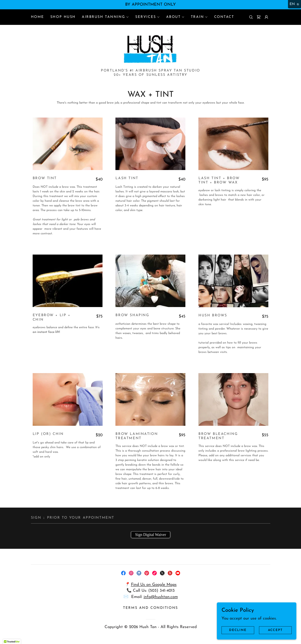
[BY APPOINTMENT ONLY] (150, 5)
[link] (259, 17)
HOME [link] (38, 17)
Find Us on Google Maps (154, 588)
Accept (276, 630)
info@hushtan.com (161, 600)
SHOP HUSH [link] (63, 17)
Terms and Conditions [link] (150, 611)
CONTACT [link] (224, 17)
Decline (239, 630)
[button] (105, 17)
